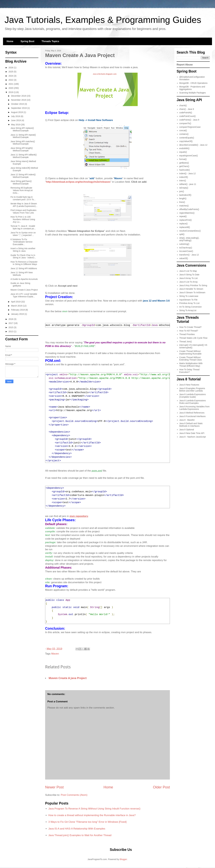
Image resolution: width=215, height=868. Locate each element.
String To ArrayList (188, 310)
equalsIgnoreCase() (189, 156)
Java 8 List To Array (189, 282)
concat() (183, 130)
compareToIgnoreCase (190, 127)
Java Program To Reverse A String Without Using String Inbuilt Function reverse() (94, 809)
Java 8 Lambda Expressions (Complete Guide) (193, 396)
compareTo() (185, 123)
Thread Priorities (187, 334)
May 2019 (16, 125)
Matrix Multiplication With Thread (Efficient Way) (191, 365)
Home (10, 41)
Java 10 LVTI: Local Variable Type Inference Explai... (24, 295)
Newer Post (54, 787)
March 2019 (17, 306)
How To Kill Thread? (189, 331)
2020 (11, 88)
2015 (11, 327)
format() (183, 159)
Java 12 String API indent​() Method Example (23, 176)
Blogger (123, 859)
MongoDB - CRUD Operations (193, 83)
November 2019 (19, 100)
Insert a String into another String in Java (23, 250)
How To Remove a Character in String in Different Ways (24, 263)
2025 (11, 72)
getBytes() (184, 163)
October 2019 (18, 104)
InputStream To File (188, 300)
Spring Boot (27, 41)
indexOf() (184, 177)
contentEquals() (187, 138)
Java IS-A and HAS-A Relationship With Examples (77, 829)
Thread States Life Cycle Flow (193, 338)
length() (183, 198)
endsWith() (184, 148)
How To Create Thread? (190, 327)
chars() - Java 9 (187, 109)
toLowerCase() (186, 251)
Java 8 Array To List (189, 278)
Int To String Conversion (191, 307)
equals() (183, 152)
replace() (183, 224)
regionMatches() (187, 213)
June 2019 (16, 120)
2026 (11, 68)
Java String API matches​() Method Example (23, 143)
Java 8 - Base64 (187, 420)
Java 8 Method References (192, 413)
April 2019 (16, 302)
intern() (183, 181)
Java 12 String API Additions (24, 268)
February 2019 (18, 310)
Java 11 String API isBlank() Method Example (24, 156)
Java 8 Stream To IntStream (192, 292)
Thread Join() (186, 342)
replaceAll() (185, 227)
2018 (11, 319)
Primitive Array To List (189, 303)
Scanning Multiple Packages (193, 93)
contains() (184, 134)
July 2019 (16, 116)
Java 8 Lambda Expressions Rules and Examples (193, 402)
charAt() (183, 105)
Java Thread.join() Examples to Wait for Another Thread (80, 835)
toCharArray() (186, 248)
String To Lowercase (189, 296)
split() (182, 234)
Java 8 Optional (187, 430)
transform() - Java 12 (189, 255)
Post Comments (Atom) (74, 795)
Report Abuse (185, 65)
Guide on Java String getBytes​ (20, 284)
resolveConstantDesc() (190, 231)
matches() (184, 206)
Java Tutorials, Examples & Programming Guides (103, 20)
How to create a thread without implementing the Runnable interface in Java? (92, 815)
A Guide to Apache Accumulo (24, 279)
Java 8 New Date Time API (192, 433)
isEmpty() (184, 188)
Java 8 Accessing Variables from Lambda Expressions (194, 408)
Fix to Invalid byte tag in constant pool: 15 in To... (23, 198)
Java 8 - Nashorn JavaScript (193, 437)
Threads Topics (50, 41)
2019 (11, 92)
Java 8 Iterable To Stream (191, 289)
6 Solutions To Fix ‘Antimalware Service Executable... (22, 242)
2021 (11, 84)
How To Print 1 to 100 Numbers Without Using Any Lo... (23, 219)
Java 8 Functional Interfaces (193, 416)
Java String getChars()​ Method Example (21, 182)
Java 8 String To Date (189, 275)
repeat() (183, 216)
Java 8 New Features (189, 385)
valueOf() (184, 258)
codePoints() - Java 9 (189, 120)
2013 (11, 331)
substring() (184, 244)
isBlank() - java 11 (188, 184)
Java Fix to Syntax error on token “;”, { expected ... (23, 234)
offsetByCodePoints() (189, 209)
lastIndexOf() (185, 195)
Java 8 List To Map (188, 271)
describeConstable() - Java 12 (193, 145)
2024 (11, 76)
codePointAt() (186, 113)
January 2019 (18, 314)
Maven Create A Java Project (68, 678)
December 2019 (19, 96)
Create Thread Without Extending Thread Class (191, 359)
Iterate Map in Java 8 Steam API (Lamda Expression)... (24, 205)
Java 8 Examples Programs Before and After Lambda (192, 390)
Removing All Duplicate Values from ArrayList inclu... (22, 190)
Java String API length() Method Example (22, 149)
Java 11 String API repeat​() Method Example (23, 136)
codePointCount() (188, 116)
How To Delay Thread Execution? (189, 371)
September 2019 (19, 108)
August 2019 (17, 112)
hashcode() (185, 170)
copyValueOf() (186, 141)
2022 (11, 80)
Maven (55, 654)
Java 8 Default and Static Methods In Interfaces (191, 425)
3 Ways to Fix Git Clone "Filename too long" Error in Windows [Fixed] (87, 822)
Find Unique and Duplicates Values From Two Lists (23, 211)
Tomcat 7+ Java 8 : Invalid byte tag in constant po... (23, 227)
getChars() (184, 166)
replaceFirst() (186, 220)
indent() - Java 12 (188, 173)
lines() (182, 202)
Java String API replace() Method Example (22, 129)
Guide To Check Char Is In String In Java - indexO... (23, 256)
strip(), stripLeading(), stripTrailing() (189, 239)
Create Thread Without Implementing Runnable (190, 352)
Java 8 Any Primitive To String (193, 285)
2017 (11, 323)
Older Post (161, 787)
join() (182, 191)
